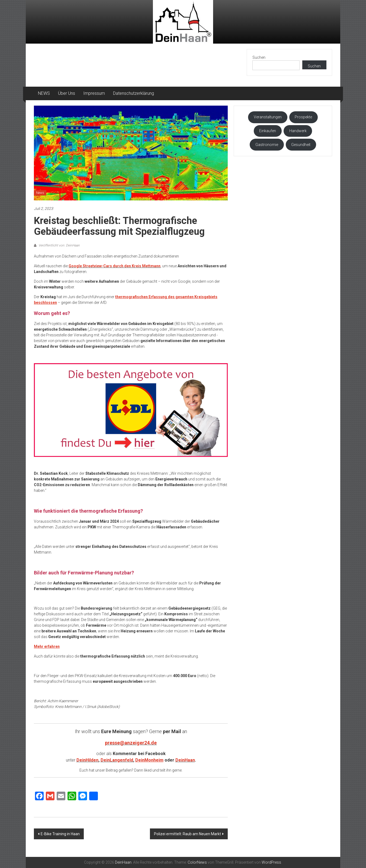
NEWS (44, 93)
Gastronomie (267, 145)
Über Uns (67, 93)
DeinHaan (185, 760)
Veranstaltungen (268, 117)
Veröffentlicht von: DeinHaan (59, 245)
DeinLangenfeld (117, 760)
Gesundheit (301, 145)
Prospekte (303, 117)
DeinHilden (87, 760)
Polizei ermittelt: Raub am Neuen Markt (187, 834)
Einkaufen (268, 131)
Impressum (94, 93)
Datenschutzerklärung (134, 93)
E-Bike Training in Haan (60, 834)
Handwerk (298, 131)
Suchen (259, 57)
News (40, 193)
